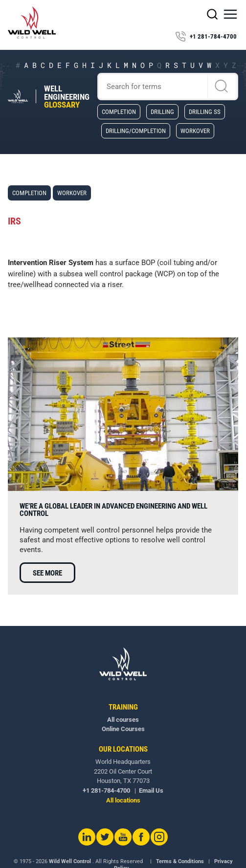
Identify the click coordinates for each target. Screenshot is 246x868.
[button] (230, 14)
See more (47, 573)
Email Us (151, 790)
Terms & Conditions (180, 861)
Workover (195, 131)
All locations (123, 800)
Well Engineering (67, 97)
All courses (123, 720)
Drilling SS (205, 111)
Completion (119, 111)
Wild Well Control (70, 861)
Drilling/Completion (136, 131)
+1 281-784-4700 (206, 37)
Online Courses (123, 729)
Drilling (162, 111)
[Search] (168, 87)
